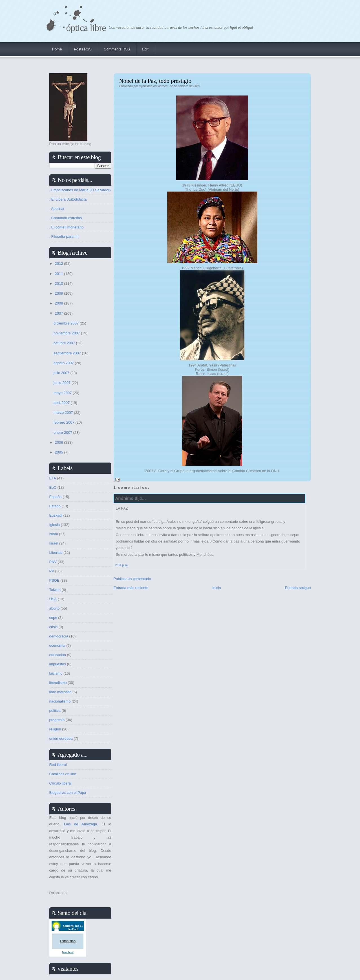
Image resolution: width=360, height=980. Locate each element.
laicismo (56, 673)
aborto (55, 608)
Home (57, 49)
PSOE (54, 580)
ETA (53, 478)
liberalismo (58, 683)
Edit (145, 49)
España (56, 497)
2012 (60, 264)
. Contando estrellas (66, 218)
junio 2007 (63, 383)
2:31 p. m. (122, 565)
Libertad (56, 553)
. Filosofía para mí (64, 236)
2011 (60, 274)
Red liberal (58, 765)
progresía (57, 720)
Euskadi (56, 515)
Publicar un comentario (132, 579)
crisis (54, 627)
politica (55, 711)
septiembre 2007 (68, 353)
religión (55, 729)
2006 (60, 442)
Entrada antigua (298, 588)
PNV (53, 562)
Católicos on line (63, 774)
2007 (60, 313)
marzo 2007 (64, 413)
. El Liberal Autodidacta (68, 199)
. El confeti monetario (67, 227)
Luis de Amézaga (80, 824)
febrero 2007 (64, 422)
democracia (59, 636)
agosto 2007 (64, 363)
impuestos (58, 664)
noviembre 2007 (67, 333)
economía (57, 645)
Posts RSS (83, 49)
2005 (60, 452)
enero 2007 (63, 433)
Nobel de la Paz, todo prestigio (155, 81)
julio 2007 (62, 373)
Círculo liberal (60, 783)
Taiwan (55, 590)
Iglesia (55, 525)
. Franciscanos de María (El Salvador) (80, 190)
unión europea (61, 738)
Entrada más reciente (131, 588)
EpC (53, 487)
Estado (55, 506)
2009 (60, 293)
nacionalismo (60, 701)
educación (58, 655)
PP (52, 571)
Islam (54, 534)
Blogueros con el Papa (68, 793)
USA (53, 599)
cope (53, 618)
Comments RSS (117, 49)
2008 (60, 303)
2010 (60, 284)
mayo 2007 (63, 393)
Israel (54, 543)
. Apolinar (57, 209)
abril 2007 (62, 403)
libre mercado (60, 692)
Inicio (217, 588)
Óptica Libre (86, 28)
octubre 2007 (65, 343)
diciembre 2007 (67, 323)
